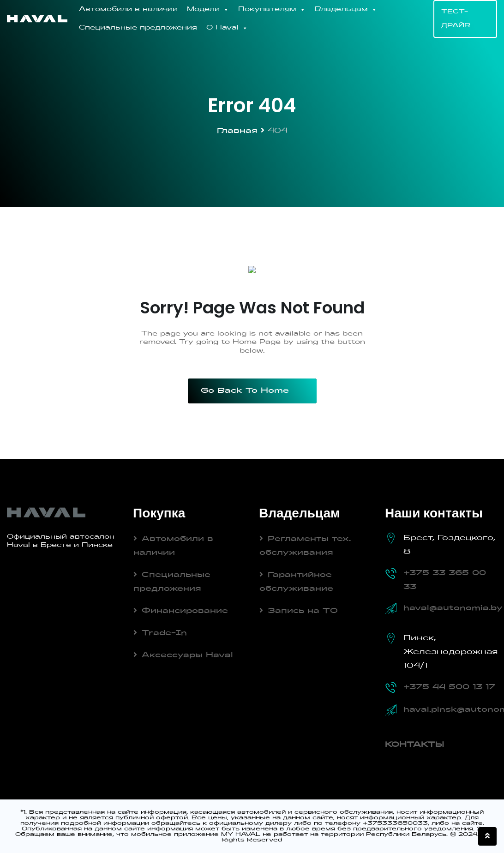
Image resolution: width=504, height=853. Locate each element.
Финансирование (185, 611)
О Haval (227, 28)
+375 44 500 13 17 (449, 687)
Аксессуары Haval (187, 655)
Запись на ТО (303, 611)
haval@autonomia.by (453, 608)
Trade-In (164, 633)
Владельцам (346, 10)
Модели (208, 10)
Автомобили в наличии (128, 9)
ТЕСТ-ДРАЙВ (456, 19)
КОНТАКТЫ (414, 745)
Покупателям (272, 10)
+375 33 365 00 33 (445, 580)
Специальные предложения (138, 28)
